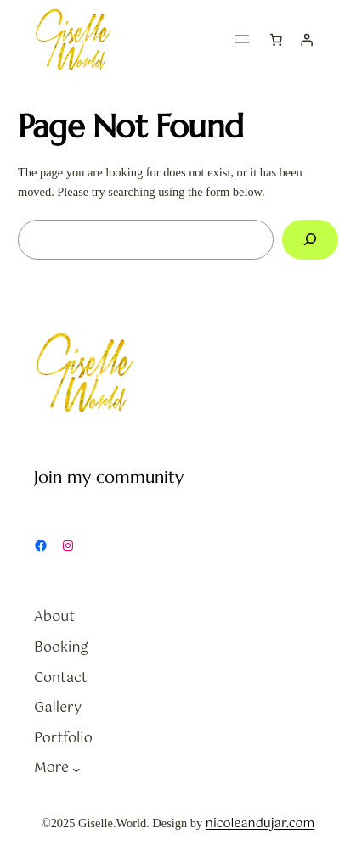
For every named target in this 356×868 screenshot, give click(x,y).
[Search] (310, 240)
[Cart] (276, 39)
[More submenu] (76, 769)
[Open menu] (242, 39)
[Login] (307, 39)
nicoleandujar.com (260, 824)
